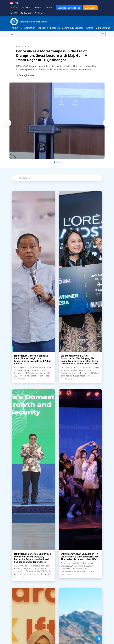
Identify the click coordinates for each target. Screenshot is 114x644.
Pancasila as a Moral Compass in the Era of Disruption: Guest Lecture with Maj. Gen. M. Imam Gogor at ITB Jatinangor (52, 55)
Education (43, 28)
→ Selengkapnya (25, 75)
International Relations (69, 8)
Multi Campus (103, 28)
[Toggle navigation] (103, 34)
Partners (49, 7)
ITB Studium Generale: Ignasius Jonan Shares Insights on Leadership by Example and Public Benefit (33, 360)
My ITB (14, 13)
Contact (26, 13)
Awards (89, 28)
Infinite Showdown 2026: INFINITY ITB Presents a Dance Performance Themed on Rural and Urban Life (80, 556)
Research (55, 28)
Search (40, 13)
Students (26, 7)
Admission (90, 8)
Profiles (14, 7)
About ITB (17, 28)
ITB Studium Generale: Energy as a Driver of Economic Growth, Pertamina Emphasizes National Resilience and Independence (33, 558)
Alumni (38, 7)
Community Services (73, 28)
